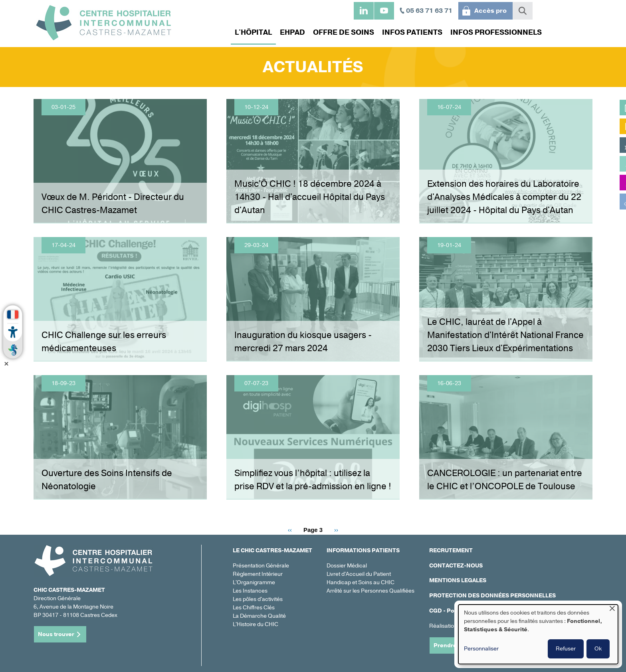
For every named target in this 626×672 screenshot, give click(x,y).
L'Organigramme (254, 582)
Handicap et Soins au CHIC (361, 582)
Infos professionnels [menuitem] (494, 32)
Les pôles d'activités (258, 599)
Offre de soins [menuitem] (342, 32)
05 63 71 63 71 (429, 11)
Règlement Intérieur (258, 574)
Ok (598, 649)
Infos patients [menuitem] (410, 32)
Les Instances (250, 591)
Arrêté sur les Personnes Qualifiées (370, 591)
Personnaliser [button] (481, 649)
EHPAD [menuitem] (290, 32)
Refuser (566, 649)
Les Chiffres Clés (254, 608)
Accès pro (490, 11)
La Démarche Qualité (259, 616)
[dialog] (538, 634)
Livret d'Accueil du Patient (359, 574)
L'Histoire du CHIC (256, 624)
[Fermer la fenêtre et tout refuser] (612, 610)
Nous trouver (56, 634)
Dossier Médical (347, 566)
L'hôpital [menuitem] (251, 32)
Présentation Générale (261, 566)
